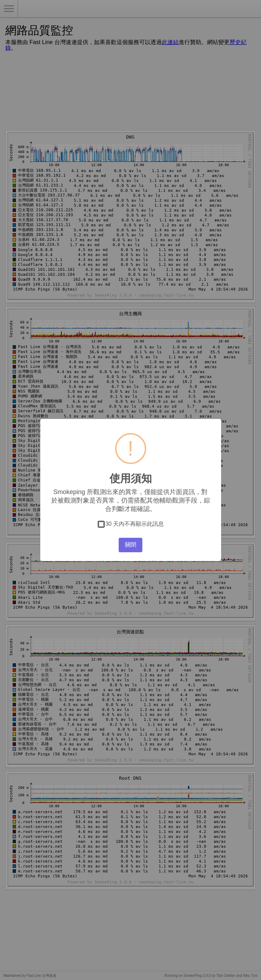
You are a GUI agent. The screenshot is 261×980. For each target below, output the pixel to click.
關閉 (131, 545)
